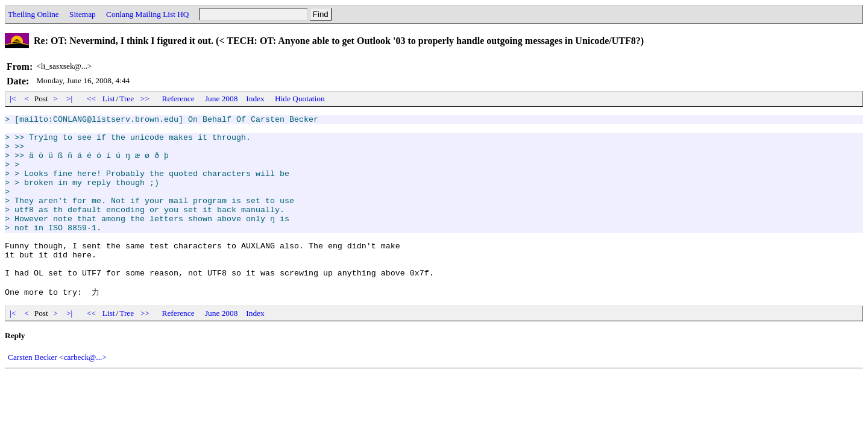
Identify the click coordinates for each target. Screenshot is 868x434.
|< (13, 99)
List (109, 99)
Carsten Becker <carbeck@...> (57, 392)
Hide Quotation (300, 99)
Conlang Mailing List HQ (147, 14)
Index (255, 99)
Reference (178, 99)
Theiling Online (33, 14)
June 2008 (221, 99)
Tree (127, 99)
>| (70, 99)
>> (145, 99)
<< (92, 99)
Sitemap (83, 14)
